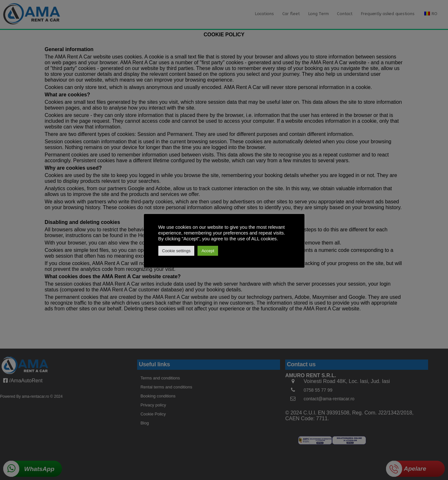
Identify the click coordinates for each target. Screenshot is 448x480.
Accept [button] (208, 251)
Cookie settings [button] (176, 251)
